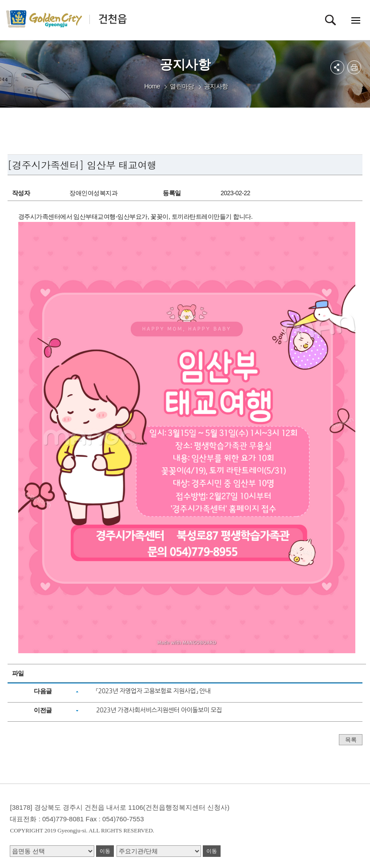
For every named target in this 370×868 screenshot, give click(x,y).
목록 (351, 740)
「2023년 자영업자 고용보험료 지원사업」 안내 (153, 691)
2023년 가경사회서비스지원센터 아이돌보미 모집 (159, 710)
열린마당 (182, 86)
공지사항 (216, 86)
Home (152, 86)
